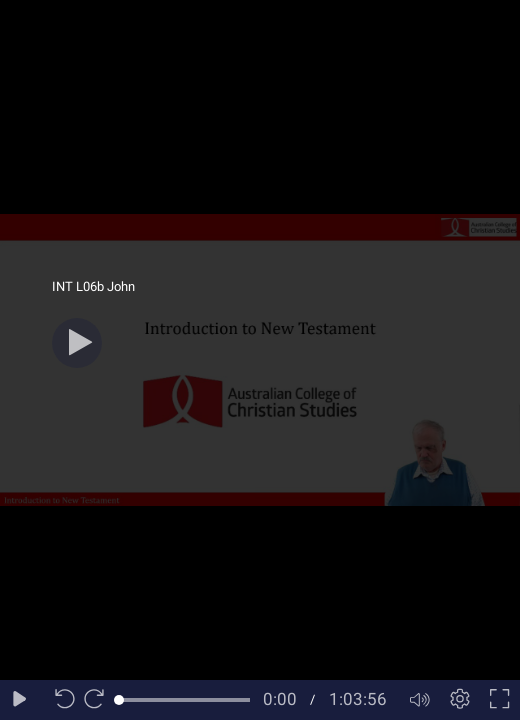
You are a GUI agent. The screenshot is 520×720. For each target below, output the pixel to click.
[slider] (184, 700)
